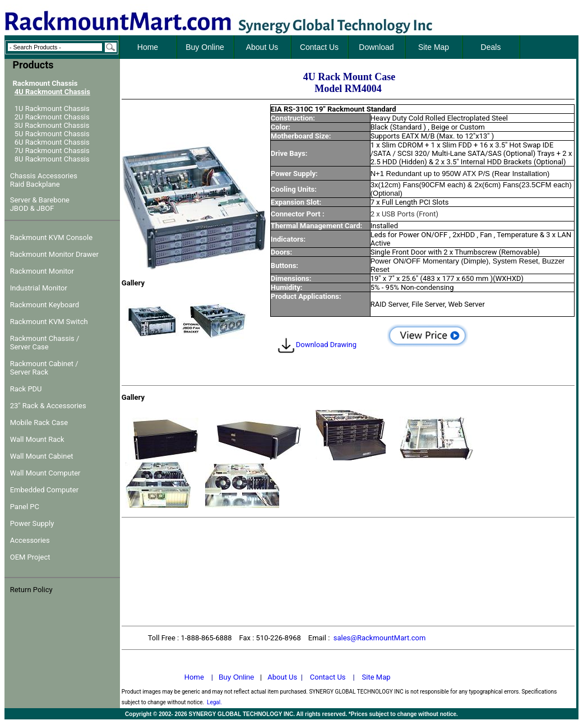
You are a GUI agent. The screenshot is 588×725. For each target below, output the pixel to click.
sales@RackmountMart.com (380, 638)
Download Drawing (316, 345)
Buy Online (237, 677)
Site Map (376, 677)
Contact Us (328, 677)
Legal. (214, 702)
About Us (282, 677)
